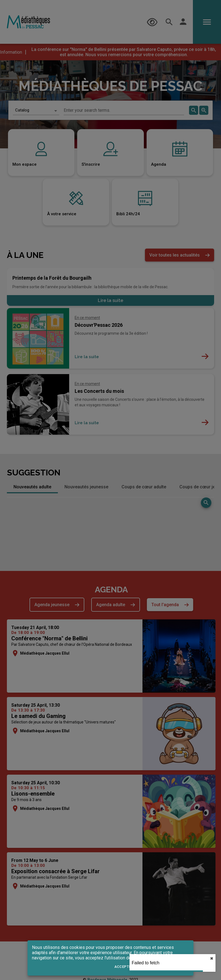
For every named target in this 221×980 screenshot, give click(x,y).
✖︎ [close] (212, 959)
